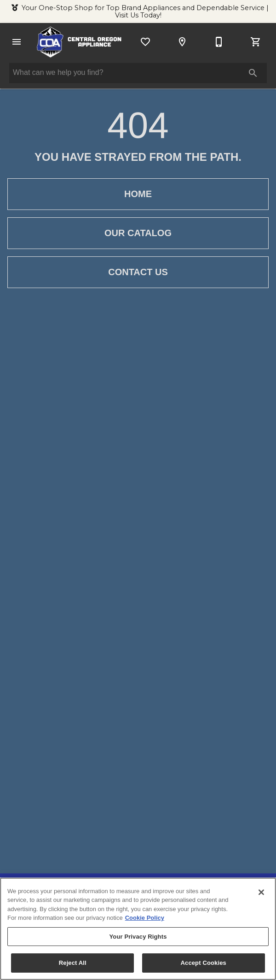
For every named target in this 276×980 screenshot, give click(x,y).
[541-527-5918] (219, 42)
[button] (17, 42)
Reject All (73, 963)
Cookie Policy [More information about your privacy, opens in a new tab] (145, 918)
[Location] (182, 42)
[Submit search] (253, 73)
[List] (145, 42)
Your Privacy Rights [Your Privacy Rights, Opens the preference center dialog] (138, 937)
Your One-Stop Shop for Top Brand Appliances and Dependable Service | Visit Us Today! (145, 12)
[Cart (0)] (256, 42)
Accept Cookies (204, 963)
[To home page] (79, 42)
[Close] (261, 892)
